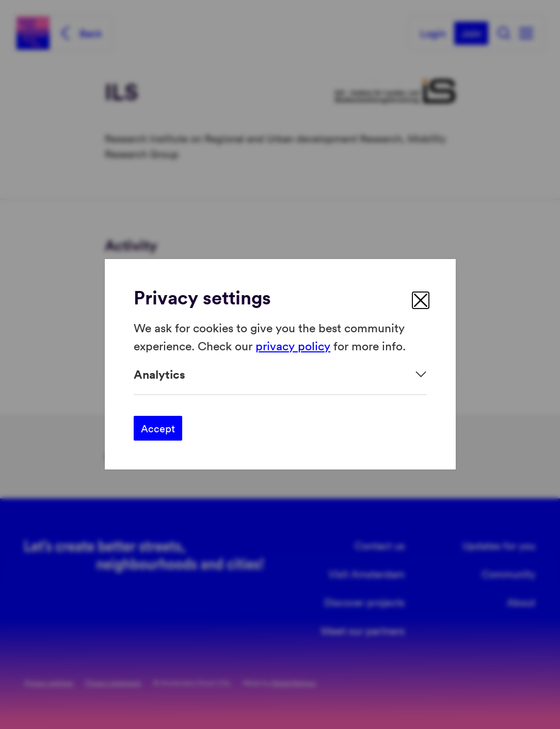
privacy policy (293, 345)
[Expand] (280, 374)
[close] (421, 300)
